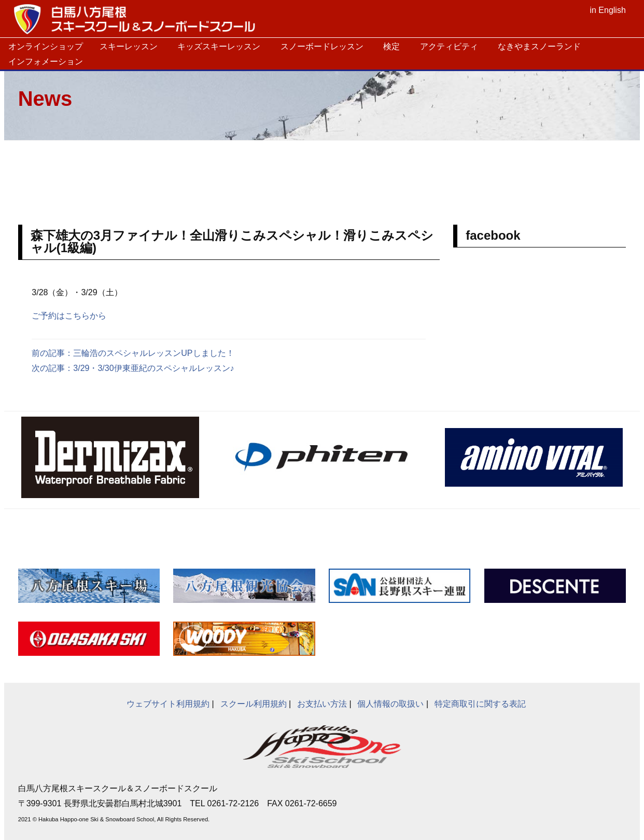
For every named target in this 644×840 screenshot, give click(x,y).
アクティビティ (449, 46)
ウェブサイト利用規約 (168, 704)
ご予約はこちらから (69, 316)
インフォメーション (46, 61)
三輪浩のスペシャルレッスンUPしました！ (153, 353)
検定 (391, 46)
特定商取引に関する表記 (480, 704)
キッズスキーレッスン (219, 46)
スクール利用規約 (254, 704)
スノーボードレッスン (322, 46)
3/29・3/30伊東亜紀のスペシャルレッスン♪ (153, 368)
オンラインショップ (46, 46)
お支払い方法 (322, 704)
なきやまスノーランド (539, 46)
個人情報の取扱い (390, 704)
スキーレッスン (129, 46)
